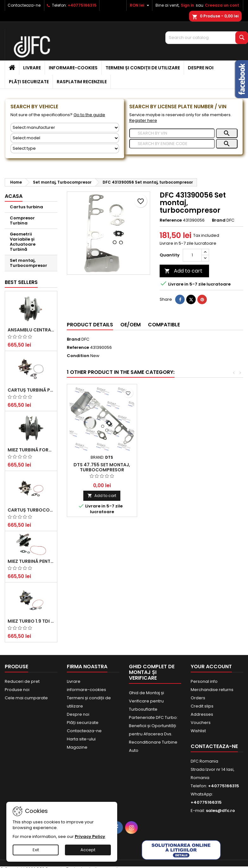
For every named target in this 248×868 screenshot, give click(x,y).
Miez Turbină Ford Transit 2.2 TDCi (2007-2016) (31, 450)
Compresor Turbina (22, 220)
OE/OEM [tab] (130, 325)
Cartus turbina (26, 207)
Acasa (14, 196)
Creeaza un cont (222, 5)
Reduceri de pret (22, 681)
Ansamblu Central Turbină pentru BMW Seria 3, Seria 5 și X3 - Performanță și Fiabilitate (31, 330)
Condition (78, 356)
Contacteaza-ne (24, 5)
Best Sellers (21, 282)
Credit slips (202, 706)
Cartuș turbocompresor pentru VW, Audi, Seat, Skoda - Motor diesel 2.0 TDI (31, 510)
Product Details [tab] (90, 325)
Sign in (188, 5)
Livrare (32, 68)
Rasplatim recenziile (82, 82)
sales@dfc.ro (220, 811)
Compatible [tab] (164, 325)
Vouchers (201, 723)
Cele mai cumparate (26, 698)
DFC (85, 339)
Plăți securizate (29, 82)
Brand (219, 220)
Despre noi (201, 68)
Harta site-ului (81, 739)
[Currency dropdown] (140, 5)
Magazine (77, 747)
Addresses (202, 714)
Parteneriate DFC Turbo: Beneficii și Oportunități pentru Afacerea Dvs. (153, 726)
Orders (198, 698)
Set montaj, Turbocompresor (29, 263)
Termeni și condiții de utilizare (143, 68)
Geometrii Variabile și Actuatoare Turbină (23, 242)
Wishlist (198, 731)
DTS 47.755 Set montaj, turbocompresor (102, 467)
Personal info (204, 681)
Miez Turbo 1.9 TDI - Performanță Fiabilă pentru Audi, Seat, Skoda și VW (31, 621)
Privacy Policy (90, 837)
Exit (36, 850)
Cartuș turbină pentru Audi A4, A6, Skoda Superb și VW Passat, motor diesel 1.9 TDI (31, 390)
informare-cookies (73, 68)
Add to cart (183, 271)
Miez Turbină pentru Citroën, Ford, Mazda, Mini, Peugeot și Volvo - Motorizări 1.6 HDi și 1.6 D (31, 561)
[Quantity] (192, 255)
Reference (171, 220)
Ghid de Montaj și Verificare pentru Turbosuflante (146, 701)
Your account (211, 667)
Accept (88, 850)
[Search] (207, 38)
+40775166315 (82, 5)
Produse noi (17, 690)
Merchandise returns (212, 690)
